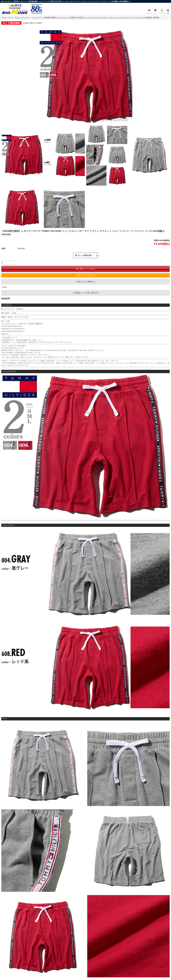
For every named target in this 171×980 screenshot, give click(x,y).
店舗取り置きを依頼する (85, 275)
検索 (168, 11)
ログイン (149, 11)
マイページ (162, 11)
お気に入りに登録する (85, 282)
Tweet (4, 287)
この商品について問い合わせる (85, 293)
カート (155, 11)
